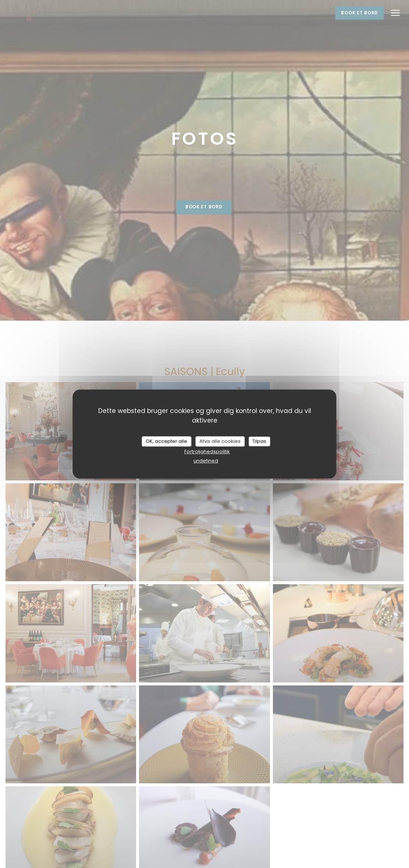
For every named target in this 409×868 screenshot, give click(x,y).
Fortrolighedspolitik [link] (207, 451)
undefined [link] (206, 461)
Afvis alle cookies (220, 441)
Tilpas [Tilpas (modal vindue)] (259, 441)
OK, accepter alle (166, 441)
